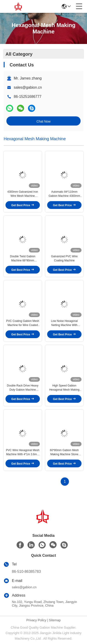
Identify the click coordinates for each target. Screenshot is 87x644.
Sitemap (55, 620)
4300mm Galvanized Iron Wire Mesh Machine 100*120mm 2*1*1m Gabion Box (23, 194)
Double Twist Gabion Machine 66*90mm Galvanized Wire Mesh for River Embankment (23, 259)
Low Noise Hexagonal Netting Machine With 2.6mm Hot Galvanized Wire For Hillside (64, 323)
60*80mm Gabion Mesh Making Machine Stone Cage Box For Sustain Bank (64, 452)
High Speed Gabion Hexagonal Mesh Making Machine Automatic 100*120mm (64, 388)
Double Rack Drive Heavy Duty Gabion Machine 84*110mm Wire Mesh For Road (23, 388)
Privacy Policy (36, 620)
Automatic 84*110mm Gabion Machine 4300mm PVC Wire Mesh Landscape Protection (64, 194)
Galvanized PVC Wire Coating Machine (64, 258)
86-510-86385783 (26, 571)
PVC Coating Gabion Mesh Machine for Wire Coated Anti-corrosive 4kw (23, 323)
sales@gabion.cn (28, 87)
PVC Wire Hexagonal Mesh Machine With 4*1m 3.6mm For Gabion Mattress (23, 452)
